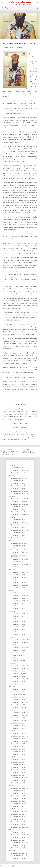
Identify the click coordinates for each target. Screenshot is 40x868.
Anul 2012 (12, 786)
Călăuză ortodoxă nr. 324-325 (19, 713)
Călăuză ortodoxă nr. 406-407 (20, 550)
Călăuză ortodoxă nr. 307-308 (19, 741)
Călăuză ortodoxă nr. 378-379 (19, 601)
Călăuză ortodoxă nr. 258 (18, 840)
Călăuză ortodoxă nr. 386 (18, 588)
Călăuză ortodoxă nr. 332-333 (19, 697)
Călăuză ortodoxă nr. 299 (18, 762)
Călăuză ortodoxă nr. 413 (18, 533)
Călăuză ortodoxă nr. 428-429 (20, 504)
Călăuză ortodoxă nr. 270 (18, 817)
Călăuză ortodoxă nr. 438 (18, 489)
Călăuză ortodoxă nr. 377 (18, 603)
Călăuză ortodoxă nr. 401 (18, 562)
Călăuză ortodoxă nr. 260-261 (19, 843)
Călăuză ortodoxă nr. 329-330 (19, 702)
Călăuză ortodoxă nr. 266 (18, 825)
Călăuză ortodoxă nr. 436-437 (20, 491)
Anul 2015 (12, 710)
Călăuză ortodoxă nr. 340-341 (19, 679)
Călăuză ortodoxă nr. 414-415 (19, 530)
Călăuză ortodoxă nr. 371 (18, 616)
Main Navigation (20, 8)
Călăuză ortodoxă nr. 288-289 (20, 788)
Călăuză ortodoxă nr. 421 (18, 520)
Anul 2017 (12, 663)
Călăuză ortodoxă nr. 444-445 (20, 478)
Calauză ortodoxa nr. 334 (18, 694)
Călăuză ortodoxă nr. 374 (18, 609)
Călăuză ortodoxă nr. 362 (18, 635)
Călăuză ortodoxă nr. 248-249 (20, 858)
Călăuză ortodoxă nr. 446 (18, 473)
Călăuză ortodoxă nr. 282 (18, 799)
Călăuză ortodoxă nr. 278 (18, 806)
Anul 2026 (12, 465)
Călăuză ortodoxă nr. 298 (18, 765)
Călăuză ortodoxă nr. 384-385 (19, 593)
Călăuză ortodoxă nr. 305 (18, 747)
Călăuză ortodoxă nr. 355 (18, 650)
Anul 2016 (12, 687)
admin (20, 48)
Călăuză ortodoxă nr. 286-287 (19, 791)
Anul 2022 (12, 541)
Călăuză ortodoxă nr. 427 (18, 507)
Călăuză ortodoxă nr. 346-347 (19, 668)
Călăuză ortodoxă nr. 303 (18, 752)
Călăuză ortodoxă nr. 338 (18, 684)
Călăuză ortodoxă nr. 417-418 (19, 525)
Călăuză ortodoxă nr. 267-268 (19, 827)
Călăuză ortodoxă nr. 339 (18, 681)
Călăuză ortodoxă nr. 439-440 (20, 486)
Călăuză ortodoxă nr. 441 (18, 483)
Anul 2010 (12, 830)
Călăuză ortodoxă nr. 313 (18, 733)
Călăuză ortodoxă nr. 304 (18, 749)
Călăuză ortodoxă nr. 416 (18, 528)
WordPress (17, 866)
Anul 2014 (12, 731)
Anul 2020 (12, 590)
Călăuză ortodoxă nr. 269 (18, 822)
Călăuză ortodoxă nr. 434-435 (20, 494)
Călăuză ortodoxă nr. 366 (18, 627)
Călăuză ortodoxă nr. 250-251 (19, 856)
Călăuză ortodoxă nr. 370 (18, 619)
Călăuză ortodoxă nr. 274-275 (19, 814)
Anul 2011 (12, 809)
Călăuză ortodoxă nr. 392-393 (19, 577)
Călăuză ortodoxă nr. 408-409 (20, 543)
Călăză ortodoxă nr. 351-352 (19, 658)
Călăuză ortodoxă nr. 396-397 (19, 572)
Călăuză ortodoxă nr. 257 (18, 845)
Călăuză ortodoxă (20, 2)
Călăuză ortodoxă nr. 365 (18, 629)
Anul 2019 (12, 611)
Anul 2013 (12, 757)
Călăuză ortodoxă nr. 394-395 (19, 575)
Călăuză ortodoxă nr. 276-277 (19, 812)
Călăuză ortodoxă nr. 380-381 (19, 598)
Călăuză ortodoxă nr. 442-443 (20, 481)
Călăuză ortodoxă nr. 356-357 (19, 648)
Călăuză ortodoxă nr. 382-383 (19, 596)
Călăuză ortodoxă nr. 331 (18, 700)
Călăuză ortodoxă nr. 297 (18, 767)
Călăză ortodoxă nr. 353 (18, 655)
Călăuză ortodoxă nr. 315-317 (19, 726)
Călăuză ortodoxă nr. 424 (18, 512)
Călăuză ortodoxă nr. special (19, 645)
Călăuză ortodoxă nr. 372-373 (19, 614)
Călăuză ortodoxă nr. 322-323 (19, 715)
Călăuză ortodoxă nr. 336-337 (19, 689)
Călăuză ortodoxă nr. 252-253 (19, 853)
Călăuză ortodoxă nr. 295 (18, 773)
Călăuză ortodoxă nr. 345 (18, 671)
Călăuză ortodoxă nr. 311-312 (19, 736)
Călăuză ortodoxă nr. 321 (18, 718)
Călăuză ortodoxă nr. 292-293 (19, 778)
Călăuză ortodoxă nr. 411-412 (19, 535)
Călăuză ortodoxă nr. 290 (18, 783)
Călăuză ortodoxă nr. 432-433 (19, 499)
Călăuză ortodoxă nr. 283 (18, 796)
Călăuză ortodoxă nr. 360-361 (19, 640)
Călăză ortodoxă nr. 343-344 (19, 674)
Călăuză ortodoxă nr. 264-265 (19, 832)
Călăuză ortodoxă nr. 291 (18, 780)
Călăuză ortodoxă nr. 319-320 (19, 720)
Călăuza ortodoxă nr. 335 (18, 692)
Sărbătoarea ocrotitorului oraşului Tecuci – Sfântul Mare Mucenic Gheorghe (10, 452)
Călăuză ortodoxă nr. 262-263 (19, 835)
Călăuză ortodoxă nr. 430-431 (20, 502)
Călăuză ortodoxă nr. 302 (18, 754)
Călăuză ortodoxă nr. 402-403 (20, 559)
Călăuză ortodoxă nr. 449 (18, 468)
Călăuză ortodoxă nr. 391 (18, 580)
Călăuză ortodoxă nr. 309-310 (19, 739)
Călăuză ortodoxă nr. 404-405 (20, 552)
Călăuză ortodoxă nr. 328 (18, 705)
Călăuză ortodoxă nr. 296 (18, 770)
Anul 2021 (12, 570)
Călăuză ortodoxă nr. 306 (18, 744)
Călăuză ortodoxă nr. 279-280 (19, 804)
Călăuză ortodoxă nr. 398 (18, 567)
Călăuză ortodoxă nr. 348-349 (20, 666)
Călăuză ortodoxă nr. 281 (18, 801)
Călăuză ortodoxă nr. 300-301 (19, 760)
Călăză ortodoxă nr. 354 (18, 653)
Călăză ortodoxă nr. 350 (18, 661)
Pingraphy (3, 866)
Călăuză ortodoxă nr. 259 (18, 838)
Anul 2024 (12, 496)
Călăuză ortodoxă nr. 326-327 (19, 707)
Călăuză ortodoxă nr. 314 (18, 728)
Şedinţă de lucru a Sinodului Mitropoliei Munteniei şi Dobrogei (29, 451)
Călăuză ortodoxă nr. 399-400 (20, 564)
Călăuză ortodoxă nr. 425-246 (19, 509)
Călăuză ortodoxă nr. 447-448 (20, 470)
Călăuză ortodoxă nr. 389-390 (20, 583)
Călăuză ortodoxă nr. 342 (18, 676)
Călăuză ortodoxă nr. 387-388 (19, 585)
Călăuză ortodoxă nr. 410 (18, 538)
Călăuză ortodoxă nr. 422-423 (19, 515)
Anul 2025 (12, 476)
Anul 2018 (12, 637)
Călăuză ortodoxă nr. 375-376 (19, 606)
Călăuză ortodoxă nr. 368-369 (20, 622)
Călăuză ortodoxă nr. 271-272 (19, 819)
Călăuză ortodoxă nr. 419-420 (20, 522)
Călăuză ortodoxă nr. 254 (18, 848)
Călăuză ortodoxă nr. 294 (18, 775)
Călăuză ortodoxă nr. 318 (18, 723)
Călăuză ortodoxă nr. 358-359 (19, 642)
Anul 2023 (12, 517)
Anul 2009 (12, 851)
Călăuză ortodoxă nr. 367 (18, 624)
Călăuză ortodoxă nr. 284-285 (19, 793)
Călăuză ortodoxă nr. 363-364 (19, 632)
